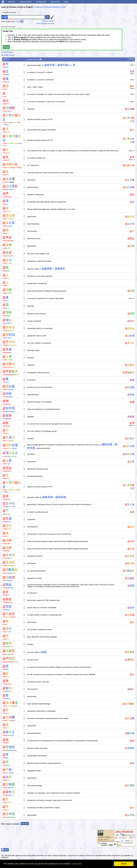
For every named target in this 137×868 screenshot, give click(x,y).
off (17, 21)
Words (12, 2)
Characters (25, 2)
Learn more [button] (77, 864)
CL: (71, 65)
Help (66, 2)
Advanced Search (48, 21)
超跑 (44, 652)
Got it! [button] (124, 864)
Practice (55, 2)
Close (6, 47)
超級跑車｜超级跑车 (54, 269)
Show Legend (7, 52)
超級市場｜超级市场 (56, 65)
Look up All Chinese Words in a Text (50, 7)
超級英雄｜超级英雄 (54, 497)
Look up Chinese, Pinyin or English (17, 7)
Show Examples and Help (45, 24)
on (22, 21)
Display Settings (8, 55)
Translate (41, 2)
